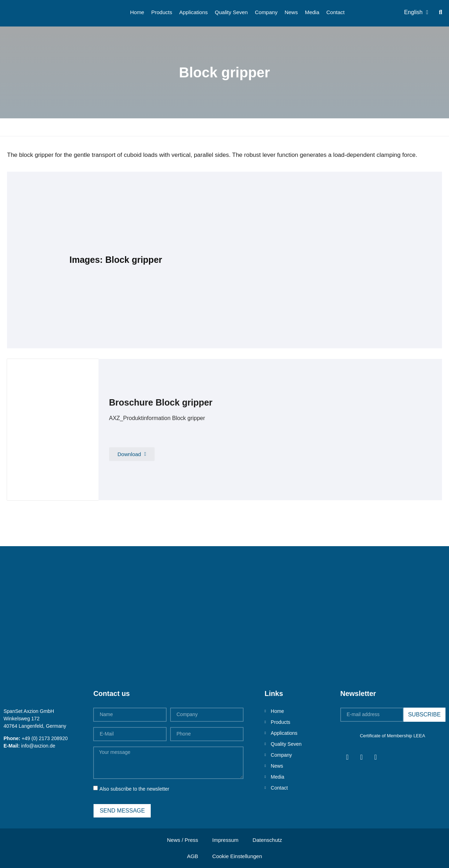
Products (161, 12)
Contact (336, 12)
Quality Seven (231, 12)
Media (312, 12)
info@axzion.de (38, 746)
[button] (441, 12)
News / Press (182, 840)
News (291, 12)
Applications (194, 12)
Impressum (225, 840)
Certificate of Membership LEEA (392, 736)
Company (266, 12)
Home (137, 12)
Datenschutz (267, 840)
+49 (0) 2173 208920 (44, 738)
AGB (193, 856)
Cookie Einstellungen (237, 856)
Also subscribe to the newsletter (134, 789)
